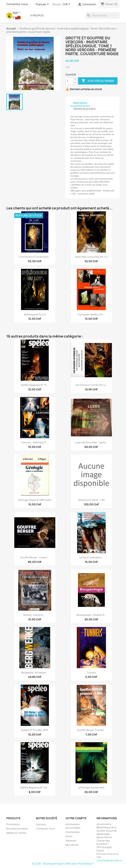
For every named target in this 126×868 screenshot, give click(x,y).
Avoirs (69, 836)
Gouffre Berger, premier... (91, 730)
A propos (37, 15)
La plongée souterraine (91, 788)
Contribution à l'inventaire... (35, 257)
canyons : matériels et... (35, 442)
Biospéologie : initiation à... (91, 615)
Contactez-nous (17, 4)
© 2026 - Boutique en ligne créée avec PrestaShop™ (63, 864)
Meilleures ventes (16, 833)
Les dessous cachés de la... (91, 385)
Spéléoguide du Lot (35, 314)
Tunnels (91, 673)
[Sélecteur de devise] (67, 4)
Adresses (71, 841)
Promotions (13, 824)
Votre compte (76, 818)
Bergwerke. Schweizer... (35, 673)
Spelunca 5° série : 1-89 (91, 500)
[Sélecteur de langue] (43, 4)
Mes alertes (72, 845)
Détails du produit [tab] (84, 109)
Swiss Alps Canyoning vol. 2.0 (91, 257)
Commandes (73, 832)
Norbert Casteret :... (35, 615)
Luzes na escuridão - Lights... (91, 442)
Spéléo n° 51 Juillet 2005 (35, 730)
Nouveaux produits (17, 829)
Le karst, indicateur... (91, 557)
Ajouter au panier (98, 81)
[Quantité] (69, 81)
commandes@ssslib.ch (109, 860)
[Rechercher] (103, 15)
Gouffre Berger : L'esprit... (35, 557)
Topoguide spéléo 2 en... (91, 314)
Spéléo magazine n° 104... (35, 788)
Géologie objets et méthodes (35, 500)
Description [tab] (80, 103)
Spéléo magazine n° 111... (35, 385)
